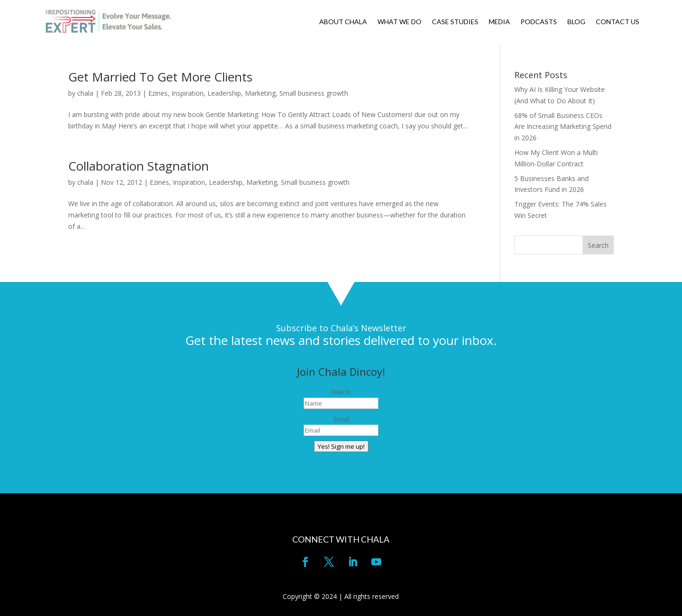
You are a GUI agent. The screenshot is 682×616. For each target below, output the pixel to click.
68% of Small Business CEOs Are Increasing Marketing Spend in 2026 (563, 127)
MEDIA (499, 22)
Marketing (260, 93)
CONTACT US (618, 22)
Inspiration (188, 93)
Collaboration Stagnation (139, 166)
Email (341, 419)
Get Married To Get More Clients (160, 77)
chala (85, 93)
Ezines (158, 93)
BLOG (576, 22)
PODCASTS (539, 22)
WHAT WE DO (399, 22)
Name (341, 392)
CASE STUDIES (455, 22)
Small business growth (314, 93)
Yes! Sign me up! (341, 446)
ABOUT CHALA (343, 22)
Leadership (224, 93)
